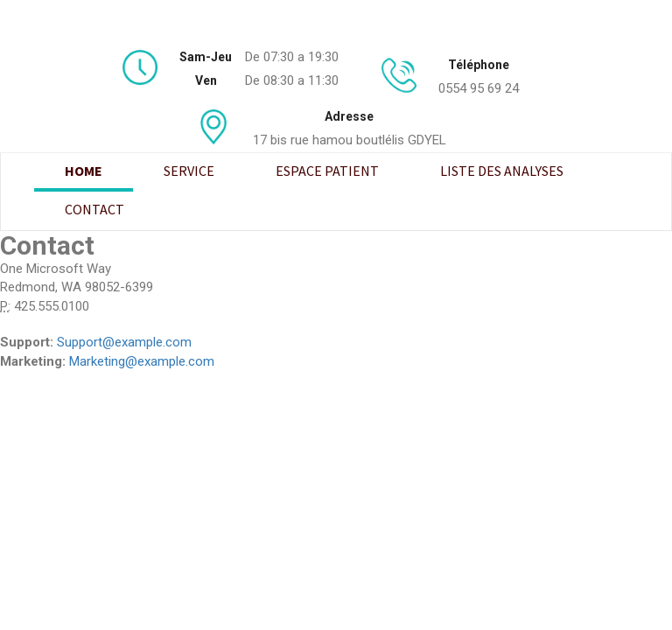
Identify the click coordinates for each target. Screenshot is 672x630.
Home (84, 171)
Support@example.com (124, 342)
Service (189, 171)
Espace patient (327, 171)
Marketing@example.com (142, 361)
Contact (94, 209)
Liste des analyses (502, 171)
